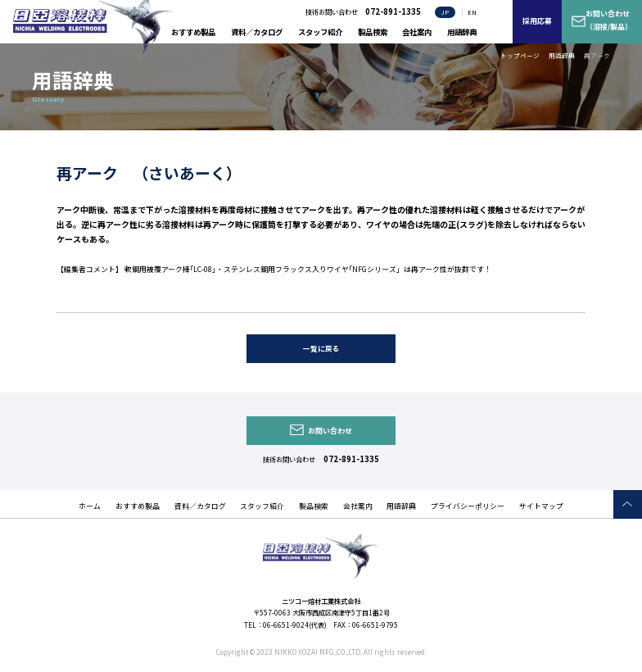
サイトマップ (541, 506)
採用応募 (537, 21)
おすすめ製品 (193, 32)
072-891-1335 (351, 459)
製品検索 (373, 32)
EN (472, 12)
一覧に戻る (321, 349)
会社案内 (417, 32)
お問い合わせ (330, 431)
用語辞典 (462, 32)
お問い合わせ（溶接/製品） (609, 20)
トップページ (520, 55)
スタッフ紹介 (320, 32)
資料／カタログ (257, 32)
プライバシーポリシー (468, 506)
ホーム (90, 506)
